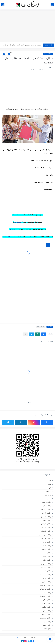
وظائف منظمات (46, 614)
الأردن (49, 488)
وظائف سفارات (46, 506)
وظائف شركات (46, 567)
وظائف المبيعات (46, 531)
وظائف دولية (47, 560)
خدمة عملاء (48, 495)
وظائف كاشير (47, 582)
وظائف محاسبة (46, 593)
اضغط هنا (16, 215)
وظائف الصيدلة (46, 527)
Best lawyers (47, 629)
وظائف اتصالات (46, 509)
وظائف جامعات (46, 546)
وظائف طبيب (47, 571)
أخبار (50, 480)
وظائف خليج (47, 556)
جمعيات (49, 491)
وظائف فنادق (47, 578)
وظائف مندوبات (46, 611)
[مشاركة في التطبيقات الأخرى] (25, 334)
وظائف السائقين (46, 524)
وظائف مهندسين (46, 618)
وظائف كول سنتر (46, 585)
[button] (44, 334)
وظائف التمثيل (47, 520)
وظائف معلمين (46, 607)
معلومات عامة (47, 502)
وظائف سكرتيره (46, 564)
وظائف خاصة (48, 54)
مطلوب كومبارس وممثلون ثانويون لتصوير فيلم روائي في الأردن (22, 45)
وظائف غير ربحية (46, 574)
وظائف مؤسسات (46, 589)
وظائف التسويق (46, 517)
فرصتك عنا (14, 230)
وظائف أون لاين (46, 538)
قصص (49, 499)
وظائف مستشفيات (45, 596)
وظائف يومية (47, 625)
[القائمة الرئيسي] (52, 5)
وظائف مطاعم (47, 603)
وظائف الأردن (47, 513)
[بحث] (3, 5)
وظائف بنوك (47, 542)
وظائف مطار (47, 600)
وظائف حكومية (46, 549)
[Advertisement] (27, 26)
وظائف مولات (47, 622)
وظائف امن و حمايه (45, 535)
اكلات (50, 484)
